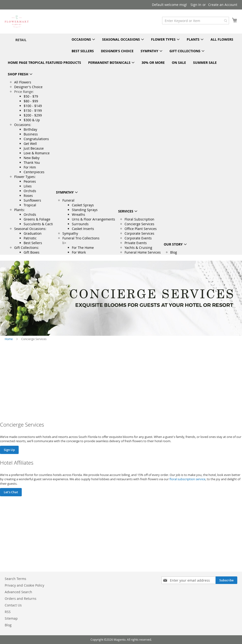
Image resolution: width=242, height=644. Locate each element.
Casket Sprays (83, 205)
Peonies (30, 181)
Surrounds (80, 224)
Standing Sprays (85, 210)
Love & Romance (37, 153)
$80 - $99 (31, 101)
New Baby (32, 158)
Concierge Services (139, 224)
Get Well (30, 144)
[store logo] (17, 21)
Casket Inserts (83, 229)
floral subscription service (187, 479)
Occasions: (23, 125)
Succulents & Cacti (38, 224)
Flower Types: (25, 177)
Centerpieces (34, 172)
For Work (79, 252)
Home (9, 339)
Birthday (30, 129)
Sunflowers (32, 200)
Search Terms (15, 579)
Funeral (68, 200)
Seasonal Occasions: (30, 229)
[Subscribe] (226, 580)
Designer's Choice (28, 87)
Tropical (30, 205)
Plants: (19, 210)
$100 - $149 (33, 106)
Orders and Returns (21, 599)
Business (31, 134)
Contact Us (13, 605)
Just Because (34, 148)
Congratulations (36, 139)
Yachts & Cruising (138, 248)
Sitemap (11, 618)
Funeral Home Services (143, 252)
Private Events (136, 243)
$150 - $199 (33, 110)
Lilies (28, 186)
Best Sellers (33, 243)
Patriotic (30, 238)
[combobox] (196, 21)
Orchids (30, 191)
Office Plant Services (141, 229)
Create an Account (223, 5)
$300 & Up (32, 120)
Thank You (32, 162)
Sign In (196, 5)
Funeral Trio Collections (81, 238)
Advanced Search (18, 592)
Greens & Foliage (37, 219)
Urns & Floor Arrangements (93, 219)
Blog (174, 252)
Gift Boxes (32, 252)
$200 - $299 (33, 115)
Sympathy (70, 233)
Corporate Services (139, 233)
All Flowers (23, 82)
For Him (30, 167)
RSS (8, 612)
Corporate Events (138, 238)
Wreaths (78, 214)
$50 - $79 (31, 96)
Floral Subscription (139, 219)
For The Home (83, 248)
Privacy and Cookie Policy (24, 585)
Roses (28, 196)
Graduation (33, 233)
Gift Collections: (27, 248)
